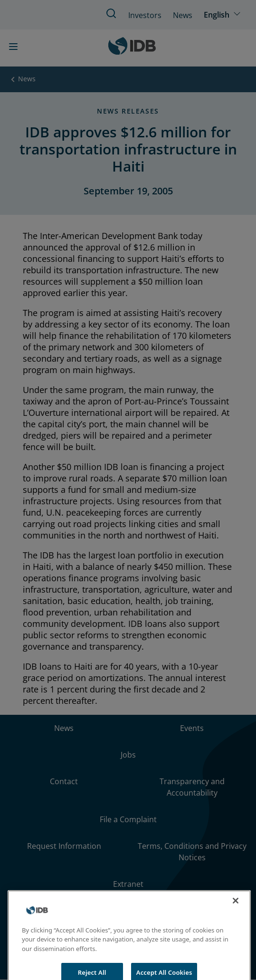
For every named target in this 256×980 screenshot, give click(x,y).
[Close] (236, 909)
